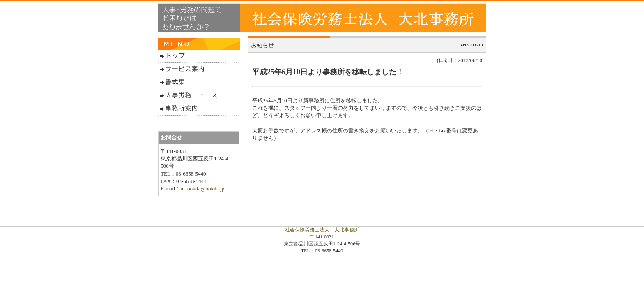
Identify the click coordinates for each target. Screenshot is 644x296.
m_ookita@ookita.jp (202, 188)
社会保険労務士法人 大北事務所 (322, 230)
